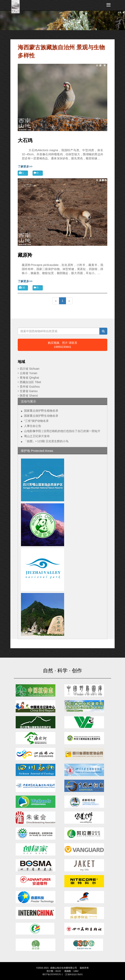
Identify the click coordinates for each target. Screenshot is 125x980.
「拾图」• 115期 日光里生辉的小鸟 (46, 441)
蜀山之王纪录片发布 (37, 436)
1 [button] (21, 173)
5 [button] (36, 288)
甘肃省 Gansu (29, 391)
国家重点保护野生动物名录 (41, 416)
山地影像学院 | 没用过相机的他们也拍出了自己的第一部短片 (62, 431)
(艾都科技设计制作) (74, 974)
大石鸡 (25, 140)
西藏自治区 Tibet (30, 382)
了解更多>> (25, 166)
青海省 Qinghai (29, 378)
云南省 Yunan (29, 373)
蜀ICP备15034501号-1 (53, 974)
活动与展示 (28, 401)
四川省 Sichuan (30, 369)
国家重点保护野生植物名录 (41, 411)
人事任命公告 (33, 426)
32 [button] (22, 288)
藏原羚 (25, 255)
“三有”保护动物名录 (36, 421)
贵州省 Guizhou (30, 387)
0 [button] (36, 173)
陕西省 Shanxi (29, 396)
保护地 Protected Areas (37, 451)
